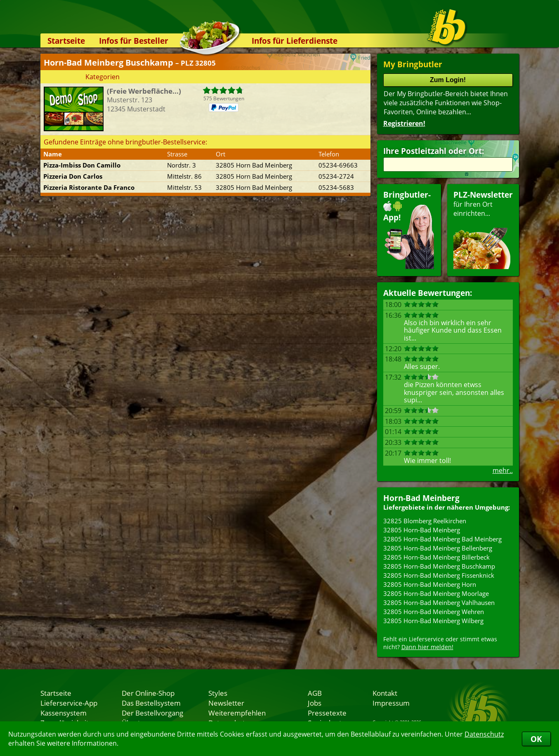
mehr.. (503, 470)
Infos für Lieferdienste (295, 41)
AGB (315, 693)
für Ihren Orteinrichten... (483, 229)
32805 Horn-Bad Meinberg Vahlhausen (439, 602)
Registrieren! (404, 123)
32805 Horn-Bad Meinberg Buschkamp (439, 566)
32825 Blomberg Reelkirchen (425, 521)
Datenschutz (484, 734)
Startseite (66, 41)
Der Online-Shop (148, 693)
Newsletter (226, 703)
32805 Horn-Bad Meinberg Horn (430, 584)
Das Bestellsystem (151, 703)
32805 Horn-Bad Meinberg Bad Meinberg (442, 539)
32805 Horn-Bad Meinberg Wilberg (433, 621)
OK (536, 739)
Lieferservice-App (69, 703)
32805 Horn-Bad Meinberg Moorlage (436, 593)
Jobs (315, 703)
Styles (218, 693)
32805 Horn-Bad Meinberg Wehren (434, 612)
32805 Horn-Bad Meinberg (422, 530)
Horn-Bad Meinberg (421, 498)
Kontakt (385, 693)
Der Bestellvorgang (152, 713)
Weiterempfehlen (237, 713)
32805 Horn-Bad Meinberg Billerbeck (436, 557)
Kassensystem (64, 713)
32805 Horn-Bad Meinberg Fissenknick (439, 575)
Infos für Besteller (134, 41)
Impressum (391, 703)
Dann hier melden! (427, 647)
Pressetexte (327, 713)
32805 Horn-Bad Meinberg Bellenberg (438, 548)
